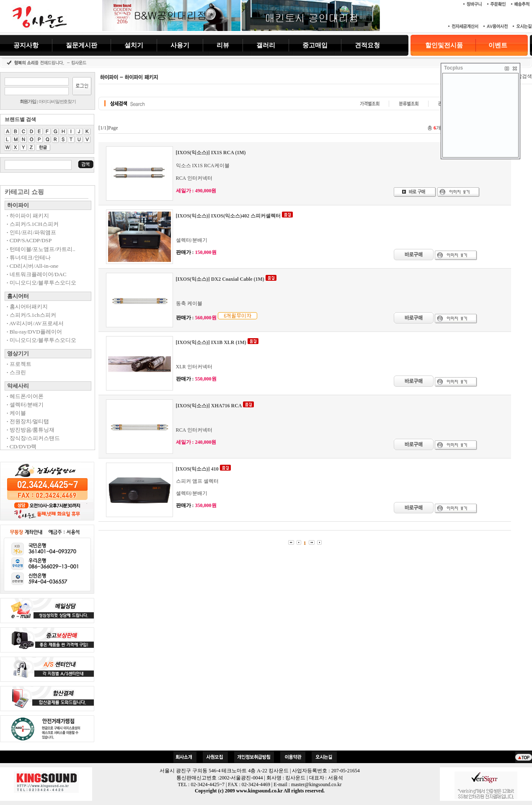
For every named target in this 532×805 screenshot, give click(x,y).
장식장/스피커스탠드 (33, 438)
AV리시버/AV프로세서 (35, 323)
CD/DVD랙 (22, 447)
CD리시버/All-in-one (32, 266)
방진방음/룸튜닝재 (31, 430)
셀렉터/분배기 (25, 405)
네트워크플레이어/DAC (37, 274)
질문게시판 (81, 45)
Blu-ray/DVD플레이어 (34, 332)
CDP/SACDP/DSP (29, 240)
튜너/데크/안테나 (29, 258)
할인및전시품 (444, 45)
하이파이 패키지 (28, 216)
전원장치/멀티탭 (28, 421)
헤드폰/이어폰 (25, 396)
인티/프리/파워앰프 (31, 232)
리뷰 (223, 45)
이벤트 (498, 45)
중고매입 (315, 45)
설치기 (134, 45)
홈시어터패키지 (27, 307)
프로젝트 (19, 364)
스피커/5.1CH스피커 (33, 224)
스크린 (16, 372)
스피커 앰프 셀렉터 (197, 481)
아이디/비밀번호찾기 (57, 101)
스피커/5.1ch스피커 (31, 315)
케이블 (16, 413)
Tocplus (453, 68)
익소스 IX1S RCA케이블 (203, 166)
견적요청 (367, 45)
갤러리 (266, 45)
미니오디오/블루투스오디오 (41, 283)
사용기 (180, 45)
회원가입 (28, 101)
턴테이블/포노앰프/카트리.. (41, 249)
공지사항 (26, 45)
